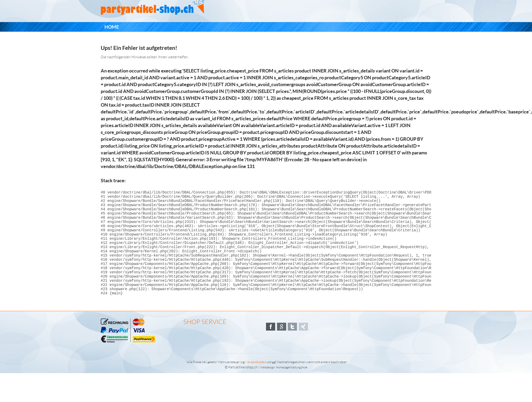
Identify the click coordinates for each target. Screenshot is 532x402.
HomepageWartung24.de (292, 387)
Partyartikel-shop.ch (243, 387)
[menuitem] (112, 27)
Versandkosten (256, 382)
